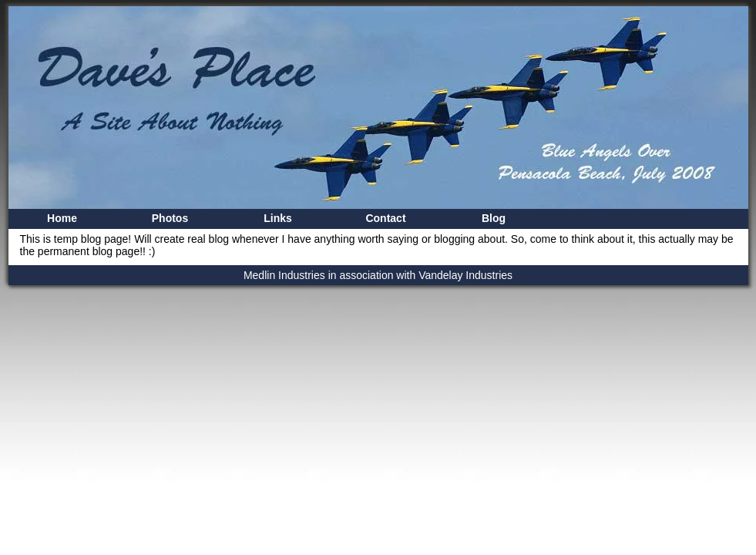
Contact (385, 218)
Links (278, 218)
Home (62, 218)
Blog (494, 218)
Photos (170, 218)
